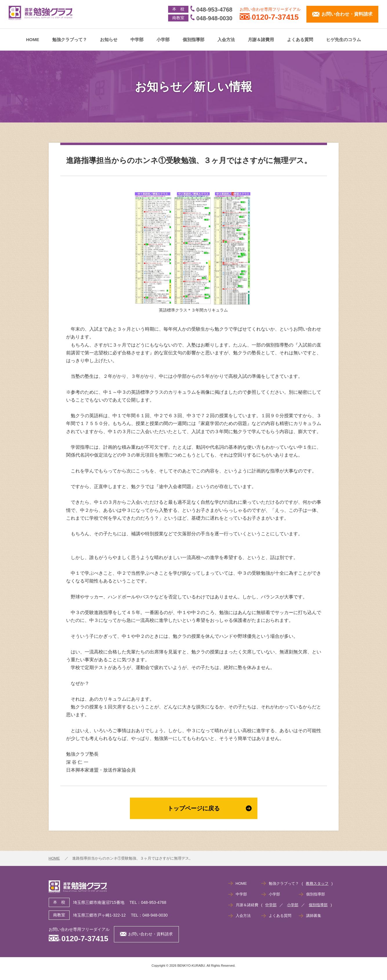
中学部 (137, 40)
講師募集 (314, 916)
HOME (33, 40)
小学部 (163, 40)
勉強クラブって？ (70, 40)
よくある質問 (300, 40)
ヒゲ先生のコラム (344, 40)
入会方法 (226, 40)
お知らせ (109, 40)
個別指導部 (193, 40)
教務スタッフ (317, 883)
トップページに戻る (210, 808)
